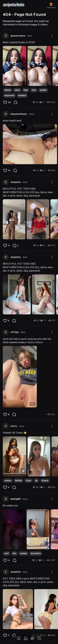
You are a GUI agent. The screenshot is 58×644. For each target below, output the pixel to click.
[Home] (26, 638)
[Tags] (32, 638)
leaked (22, 95)
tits (14, 553)
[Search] (39, 638)
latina (8, 90)
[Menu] (19, 638)
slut (34, 90)
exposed (9, 95)
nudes (43, 90)
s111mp (14, 332)
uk (36, 481)
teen (17, 90)
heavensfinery (19, 114)
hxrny (14, 426)
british (18, 481)
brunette (36, 553)
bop (26, 90)
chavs (45, 481)
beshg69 (16, 499)
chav (28, 481)
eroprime (16, 182)
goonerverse (18, 36)
